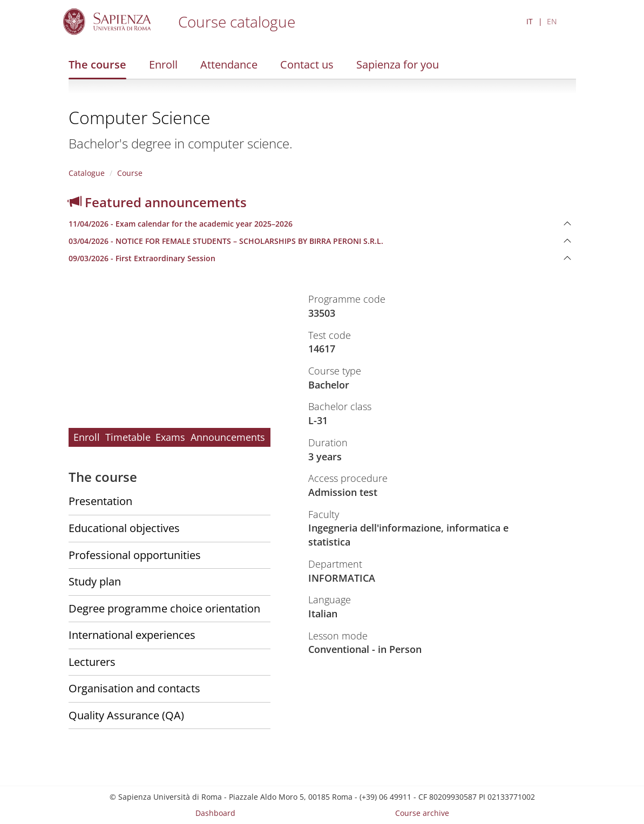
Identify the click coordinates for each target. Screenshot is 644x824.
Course (130, 173)
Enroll (163, 64)
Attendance (229, 64)
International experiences (132, 635)
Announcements (228, 437)
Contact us (307, 64)
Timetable (128, 437)
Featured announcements (158, 202)
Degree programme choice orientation (164, 608)
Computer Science (140, 117)
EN (552, 21)
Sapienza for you (398, 64)
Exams (170, 437)
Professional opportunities (135, 555)
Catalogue (87, 173)
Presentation (100, 501)
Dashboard (215, 813)
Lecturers (92, 662)
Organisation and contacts (134, 688)
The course (97, 64)
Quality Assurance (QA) (126, 715)
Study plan (95, 581)
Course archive (422, 813)
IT (530, 21)
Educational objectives (124, 528)
